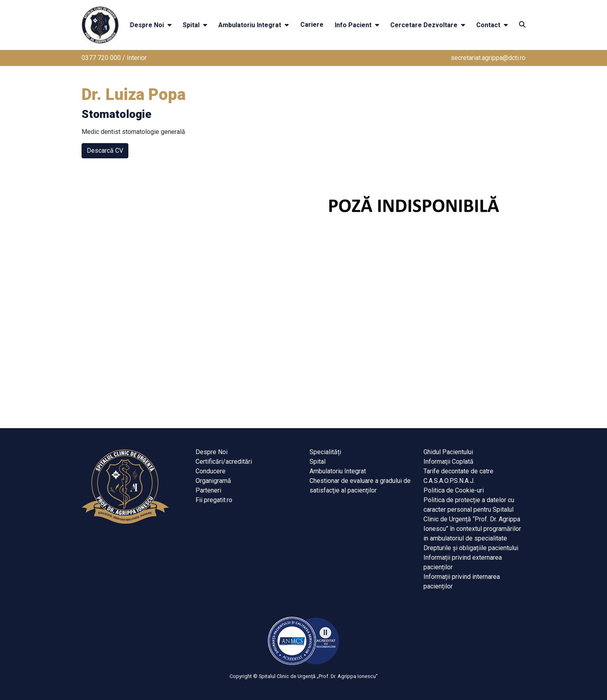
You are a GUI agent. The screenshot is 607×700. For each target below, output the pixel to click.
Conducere (211, 471)
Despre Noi (147, 25)
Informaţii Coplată (448, 462)
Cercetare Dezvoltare (424, 25)
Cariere (312, 25)
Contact (488, 25)
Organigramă (213, 481)
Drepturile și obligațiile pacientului (471, 548)
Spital (191, 25)
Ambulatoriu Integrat (250, 25)
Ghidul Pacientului (448, 452)
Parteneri (208, 490)
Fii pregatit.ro (214, 500)
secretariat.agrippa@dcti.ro (488, 58)
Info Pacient (353, 25)
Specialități (325, 452)
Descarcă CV (105, 151)
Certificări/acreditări (224, 462)
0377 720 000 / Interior (114, 58)
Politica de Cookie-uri (454, 490)
